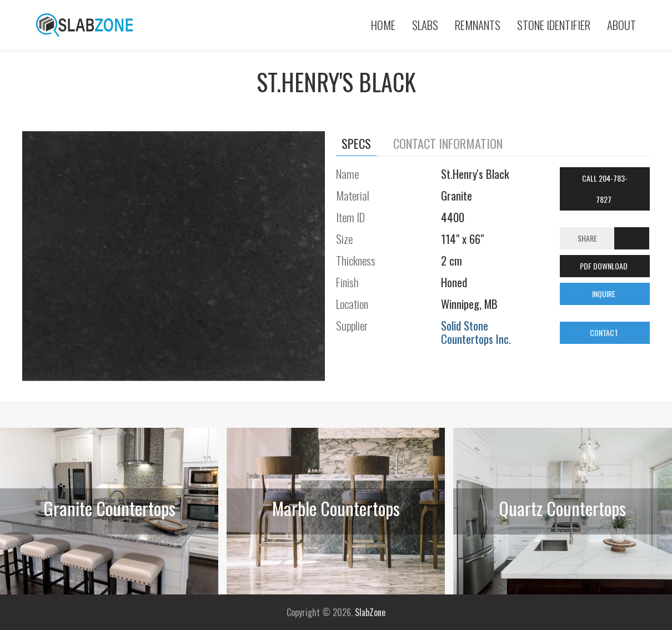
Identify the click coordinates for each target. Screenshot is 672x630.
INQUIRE (605, 294)
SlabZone (370, 612)
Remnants (478, 25)
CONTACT (605, 332)
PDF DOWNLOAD (605, 266)
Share (587, 238)
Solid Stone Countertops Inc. (476, 332)
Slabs (425, 25)
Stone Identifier (554, 25)
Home (383, 25)
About (621, 25)
